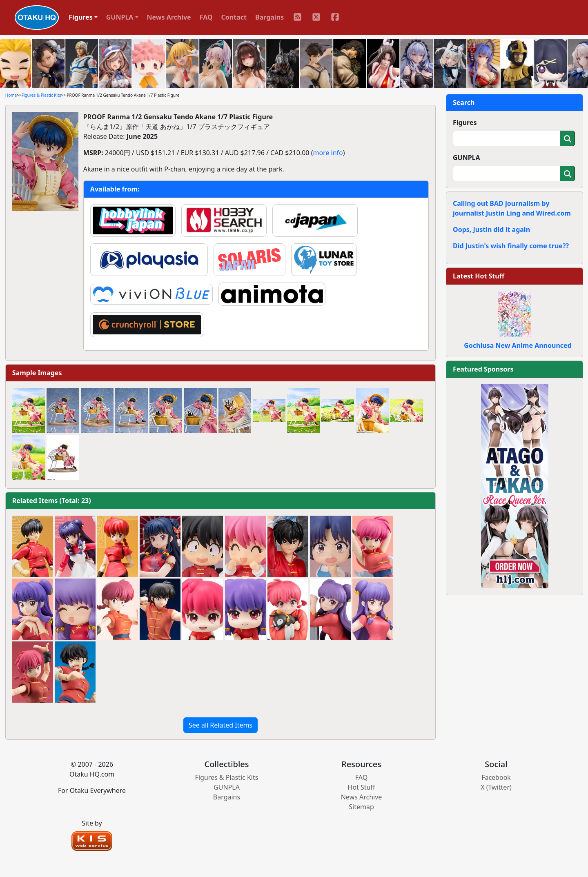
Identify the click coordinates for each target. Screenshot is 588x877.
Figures (465, 122)
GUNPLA (467, 158)
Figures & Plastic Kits (41, 95)
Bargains (269, 17)
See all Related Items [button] (220, 725)
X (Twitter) (496, 787)
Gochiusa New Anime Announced (518, 345)
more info (328, 153)
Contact (234, 17)
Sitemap (361, 807)
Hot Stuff (362, 787)
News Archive (169, 17)
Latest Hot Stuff (479, 276)
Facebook (496, 777)
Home (11, 95)
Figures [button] (81, 17)
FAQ (206, 17)
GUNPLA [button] (120, 17)
